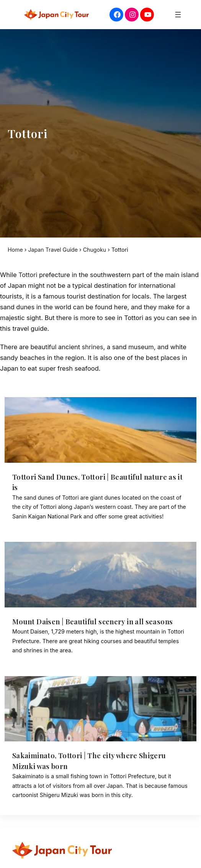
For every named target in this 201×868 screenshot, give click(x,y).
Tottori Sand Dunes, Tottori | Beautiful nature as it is (98, 482)
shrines (93, 347)
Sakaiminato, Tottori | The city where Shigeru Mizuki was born (92, 761)
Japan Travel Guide (54, 250)
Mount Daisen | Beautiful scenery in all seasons (96, 622)
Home (16, 250)
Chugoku (96, 250)
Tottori (28, 275)
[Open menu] (178, 15)
